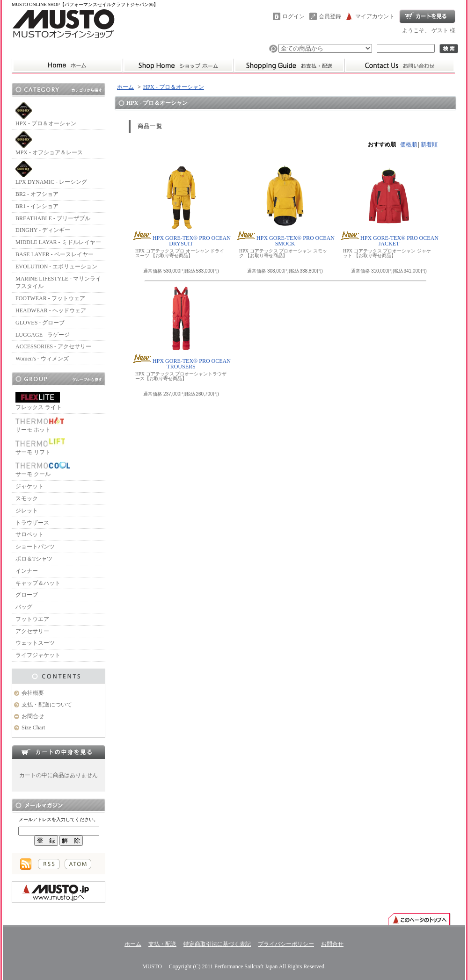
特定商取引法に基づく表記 (217, 944)
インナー (27, 571)
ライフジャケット (38, 655)
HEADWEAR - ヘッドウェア (51, 310)
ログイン (293, 16)
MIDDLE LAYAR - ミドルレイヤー (58, 242)
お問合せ (400, 65)
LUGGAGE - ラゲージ (43, 335)
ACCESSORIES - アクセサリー (53, 346)
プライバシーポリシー (286, 944)
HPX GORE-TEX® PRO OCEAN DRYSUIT (181, 241)
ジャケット (29, 486)
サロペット (29, 534)
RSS (49, 864)
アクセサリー (32, 631)
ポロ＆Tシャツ (34, 559)
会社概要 (33, 693)
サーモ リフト (40, 447)
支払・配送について (289, 65)
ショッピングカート (427, 16)
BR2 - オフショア (37, 194)
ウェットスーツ (35, 643)
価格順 (409, 144)
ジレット (27, 511)
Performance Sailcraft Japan (246, 966)
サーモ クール (43, 469)
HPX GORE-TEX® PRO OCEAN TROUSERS (181, 364)
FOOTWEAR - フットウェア (50, 298)
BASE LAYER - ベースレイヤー (55, 254)
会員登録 (330, 16)
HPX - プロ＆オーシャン (46, 115)
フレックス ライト (39, 401)
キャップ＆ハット (38, 583)
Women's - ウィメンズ (42, 359)
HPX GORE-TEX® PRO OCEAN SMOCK (285, 241)
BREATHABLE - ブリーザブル (53, 218)
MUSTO (152, 966)
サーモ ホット (40, 424)
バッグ (24, 607)
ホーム (178, 65)
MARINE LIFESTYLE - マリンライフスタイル (58, 283)
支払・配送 (162, 944)
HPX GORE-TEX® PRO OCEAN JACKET (389, 241)
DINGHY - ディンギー (43, 230)
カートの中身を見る (58, 752)
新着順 (429, 144)
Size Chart (33, 728)
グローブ (27, 595)
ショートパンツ (35, 547)
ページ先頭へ (419, 919)
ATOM (78, 864)
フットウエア (32, 619)
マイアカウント (375, 16)
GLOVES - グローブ (40, 323)
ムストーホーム (67, 65)
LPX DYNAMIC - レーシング (51, 173)
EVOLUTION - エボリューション (56, 267)
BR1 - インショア (37, 206)
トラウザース (32, 523)
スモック (27, 498)
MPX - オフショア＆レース (49, 144)
